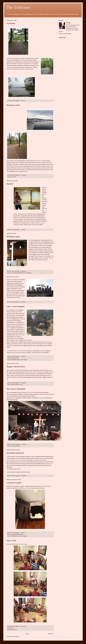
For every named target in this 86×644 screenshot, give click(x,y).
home (18, 358)
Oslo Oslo (14, 177)
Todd (69, 23)
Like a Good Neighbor (16, 306)
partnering (13, 446)
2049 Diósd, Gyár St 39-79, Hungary (19, 360)
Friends (12, 384)
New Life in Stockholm (16, 389)
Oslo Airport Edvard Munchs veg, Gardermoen (21, 273)
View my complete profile (65, 34)
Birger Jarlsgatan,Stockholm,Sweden (21, 472)
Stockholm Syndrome (15, 453)
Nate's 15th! (11, 541)
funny (15, 358)
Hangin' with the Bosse (16, 367)
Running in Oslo (13, 105)
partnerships (17, 534)
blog (9, 281)
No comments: (24, 175)
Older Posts (51, 634)
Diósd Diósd (14, 630)
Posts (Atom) (16, 637)
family (12, 358)
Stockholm (11, 23)
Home (27, 634)
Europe (12, 534)
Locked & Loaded (14, 483)
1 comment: (23, 101)
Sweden (21, 384)
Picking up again (13, 237)
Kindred (10, 184)
